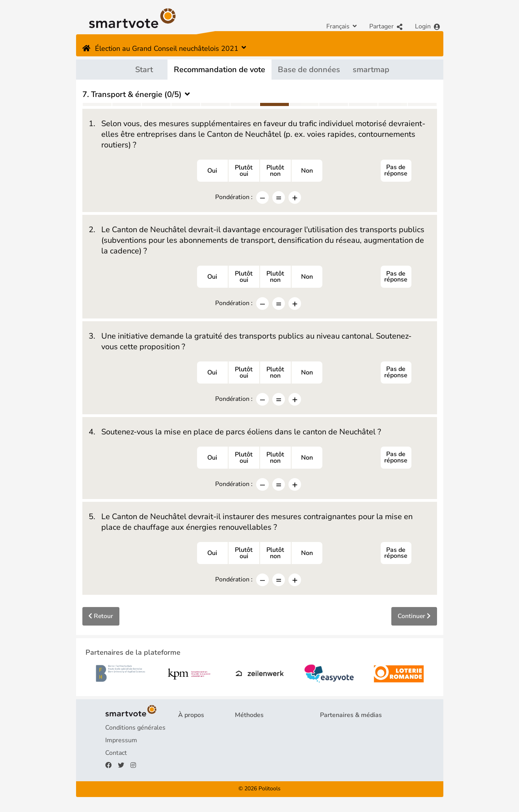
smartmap (371, 70)
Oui (212, 171)
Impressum (121, 743)
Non (307, 171)
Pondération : (234, 197)
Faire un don (196, 768)
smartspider (252, 755)
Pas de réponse (396, 171)
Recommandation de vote (220, 70)
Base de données (309, 70)
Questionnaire (255, 730)
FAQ (184, 743)
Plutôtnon (275, 171)
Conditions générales (135, 730)
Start (144, 70)
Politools (270, 791)
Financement (196, 755)
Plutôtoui (244, 171)
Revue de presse (344, 743)
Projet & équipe (200, 730)
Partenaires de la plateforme (361, 730)
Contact (116, 755)
